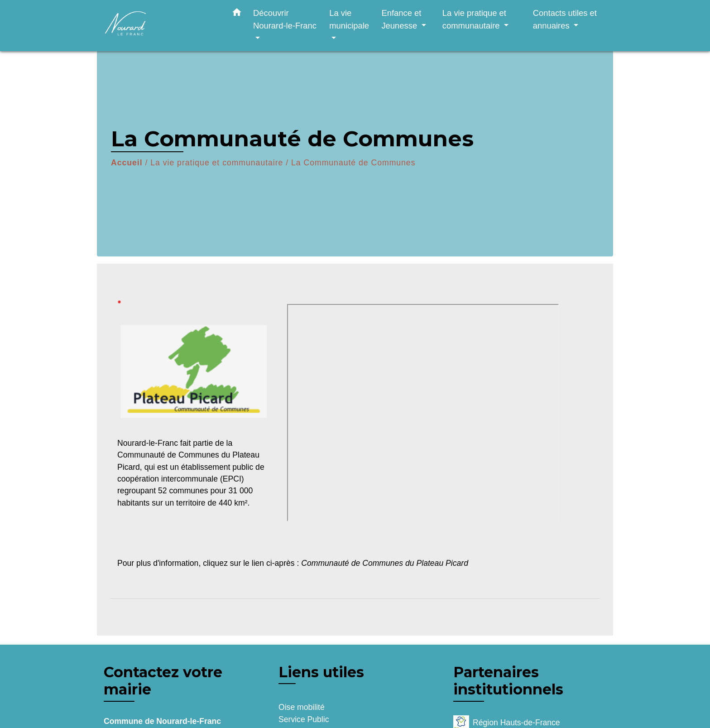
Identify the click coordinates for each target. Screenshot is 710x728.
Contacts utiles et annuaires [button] (565, 19)
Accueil (127, 163)
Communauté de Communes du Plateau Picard (385, 563)
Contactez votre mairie (163, 681)
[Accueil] (160, 26)
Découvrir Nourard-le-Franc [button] (285, 19)
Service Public (304, 719)
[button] (237, 14)
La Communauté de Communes (353, 163)
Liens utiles (321, 672)
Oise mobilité (302, 707)
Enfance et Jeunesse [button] (401, 19)
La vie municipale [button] (349, 19)
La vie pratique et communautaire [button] (474, 19)
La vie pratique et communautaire (217, 163)
